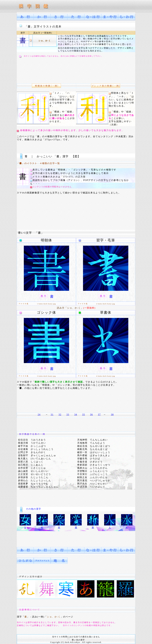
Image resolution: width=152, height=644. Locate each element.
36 (91, 414)
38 (112, 414)
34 (76, 414)
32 (60, 414)
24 (39, 414)
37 (99, 414)
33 (68, 414)
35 (84, 414)
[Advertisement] (62, 69)
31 (52, 414)
